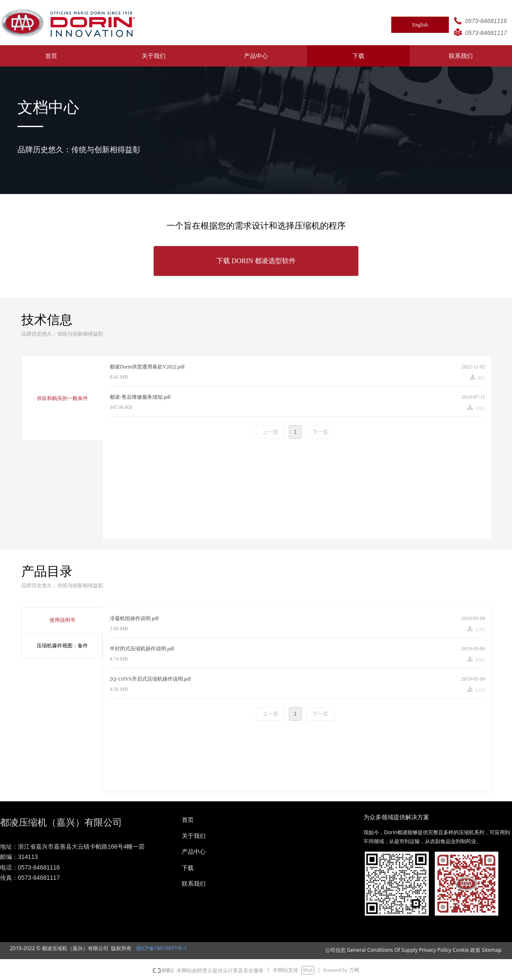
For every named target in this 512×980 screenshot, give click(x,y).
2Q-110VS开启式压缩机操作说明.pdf (150, 679)
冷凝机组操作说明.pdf (134, 618)
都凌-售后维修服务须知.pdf (140, 397)
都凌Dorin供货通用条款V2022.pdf (147, 367)
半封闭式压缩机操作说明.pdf (142, 649)
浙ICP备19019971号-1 (160, 948)
